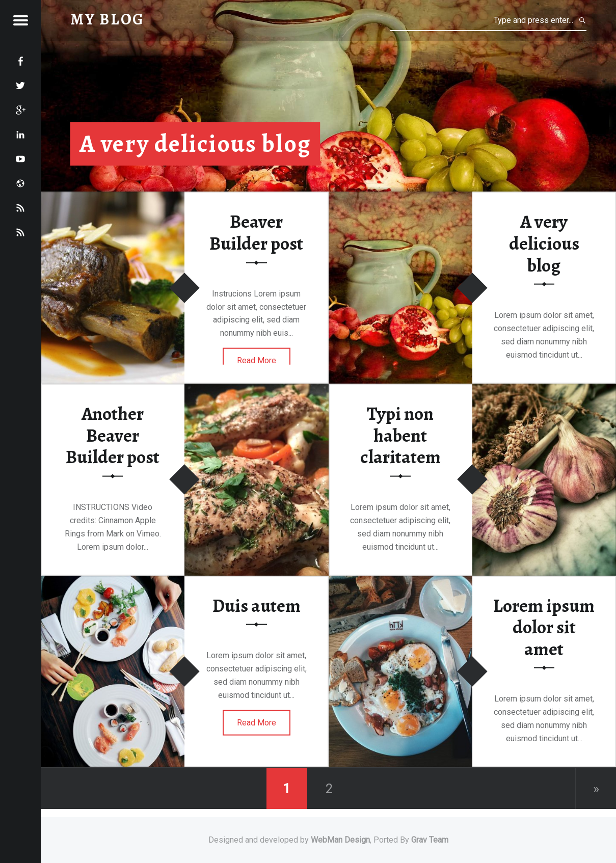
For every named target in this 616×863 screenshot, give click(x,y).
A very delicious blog (195, 144)
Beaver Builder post (256, 233)
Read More (257, 360)
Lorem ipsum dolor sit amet (544, 627)
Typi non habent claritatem (400, 435)
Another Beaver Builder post (113, 435)
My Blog (108, 19)
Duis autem (257, 605)
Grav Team (430, 840)
